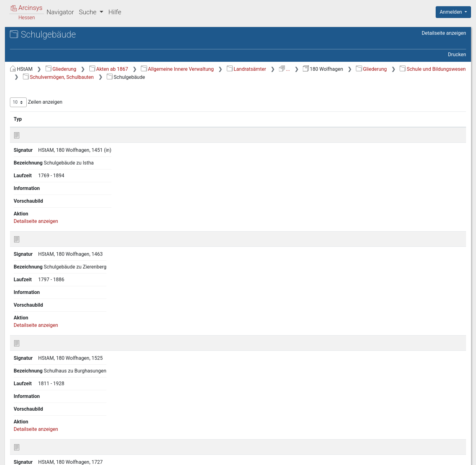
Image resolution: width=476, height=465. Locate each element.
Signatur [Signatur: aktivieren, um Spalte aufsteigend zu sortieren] (151, 119)
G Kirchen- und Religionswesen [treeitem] (55, 163)
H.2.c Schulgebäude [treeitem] (55, 231)
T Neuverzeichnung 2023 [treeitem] (49, 428)
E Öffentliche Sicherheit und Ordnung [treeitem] (52, 135)
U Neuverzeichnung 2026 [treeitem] (49, 436)
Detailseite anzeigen (444, 33)
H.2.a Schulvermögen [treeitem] (56, 208)
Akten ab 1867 (213, 69)
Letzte (455, 362)
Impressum (455, 457)
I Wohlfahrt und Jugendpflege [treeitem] (54, 329)
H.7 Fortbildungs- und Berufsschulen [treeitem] (51, 295)
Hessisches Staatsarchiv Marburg (58, 42)
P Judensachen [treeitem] (38, 383)
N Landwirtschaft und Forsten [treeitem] (54, 368)
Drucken (457, 54)
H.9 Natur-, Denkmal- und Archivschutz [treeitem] (54, 317)
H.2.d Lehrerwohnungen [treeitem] (59, 238)
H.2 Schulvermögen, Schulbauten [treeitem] (49, 196)
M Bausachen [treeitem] (36, 360)
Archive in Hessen (35, 35)
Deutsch (37, 452)
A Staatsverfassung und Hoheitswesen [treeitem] (48, 83)
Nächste (431, 362)
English (14, 452)
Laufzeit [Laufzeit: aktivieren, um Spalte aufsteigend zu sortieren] (323, 119)
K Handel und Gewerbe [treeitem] (47, 345)
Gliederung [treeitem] (27, 72)
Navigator (60, 12)
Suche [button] (88, 12)
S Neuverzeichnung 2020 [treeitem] (49, 421)
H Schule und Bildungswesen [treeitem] (53, 170)
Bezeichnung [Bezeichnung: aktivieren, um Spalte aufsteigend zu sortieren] (213, 119)
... (389, 69)
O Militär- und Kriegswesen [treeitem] (51, 375)
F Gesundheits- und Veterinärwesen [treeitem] (43, 151)
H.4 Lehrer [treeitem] (38, 261)
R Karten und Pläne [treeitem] (43, 413)
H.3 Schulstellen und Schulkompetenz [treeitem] (50, 249)
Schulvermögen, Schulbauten (285, 77)
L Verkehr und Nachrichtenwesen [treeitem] (58, 352)
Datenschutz (362, 457)
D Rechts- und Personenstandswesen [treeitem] (43, 121)
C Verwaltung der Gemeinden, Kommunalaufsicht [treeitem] (54, 105)
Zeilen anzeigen (140, 102)
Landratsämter (351, 69)
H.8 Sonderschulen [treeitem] (48, 306)
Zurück (366, 362)
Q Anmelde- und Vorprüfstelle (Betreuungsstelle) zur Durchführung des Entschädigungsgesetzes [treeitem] (57, 397)
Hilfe (115, 12)
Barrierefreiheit (410, 457)
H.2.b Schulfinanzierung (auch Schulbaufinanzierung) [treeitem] (60, 219)
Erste (345, 362)
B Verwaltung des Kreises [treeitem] (49, 94)
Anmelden (451, 12)
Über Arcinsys (316, 457)
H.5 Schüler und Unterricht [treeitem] (56, 269)
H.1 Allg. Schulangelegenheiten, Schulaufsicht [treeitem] (62, 181)
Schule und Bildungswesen (204, 77)
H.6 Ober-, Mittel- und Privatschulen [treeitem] (50, 280)
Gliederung (165, 69)
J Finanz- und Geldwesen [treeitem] (49, 337)
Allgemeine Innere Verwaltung (281, 69)
